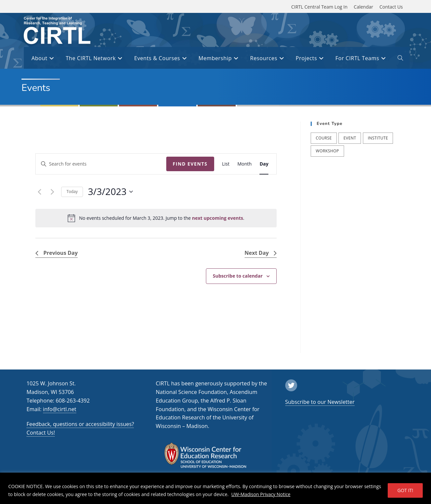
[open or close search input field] (400, 59)
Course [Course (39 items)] (324, 138)
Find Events (190, 164)
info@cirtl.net (60, 409)
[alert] (156, 218)
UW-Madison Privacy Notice (261, 494)
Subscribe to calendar (238, 276)
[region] (215, 488)
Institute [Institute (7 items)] (378, 138)
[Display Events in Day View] (264, 164)
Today (72, 192)
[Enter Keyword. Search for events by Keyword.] (101, 164)
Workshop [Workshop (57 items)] (327, 151)
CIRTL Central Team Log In (319, 7)
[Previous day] (39, 192)
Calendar (363, 7)
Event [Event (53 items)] (350, 138)
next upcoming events (218, 218)
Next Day (261, 253)
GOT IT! (405, 490)
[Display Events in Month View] (244, 164)
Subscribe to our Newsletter (320, 402)
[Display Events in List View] (226, 164)
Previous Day (57, 253)
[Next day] (52, 192)
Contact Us (391, 7)
